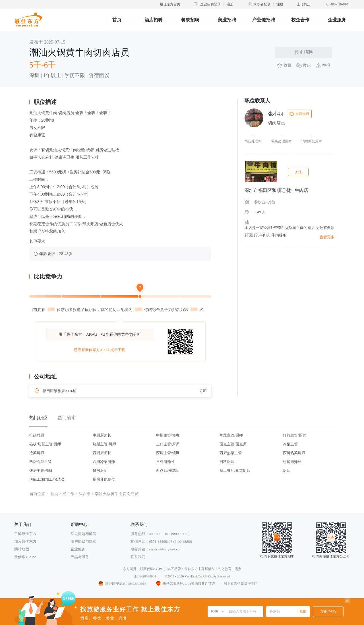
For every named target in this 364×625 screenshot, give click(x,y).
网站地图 (22, 549)
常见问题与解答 (83, 534)
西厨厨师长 (102, 453)
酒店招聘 (154, 20)
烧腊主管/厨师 (104, 444)
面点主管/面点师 (233, 444)
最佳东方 (191, 569)
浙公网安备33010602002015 (122, 584)
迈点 (238, 569)
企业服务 (337, 20)
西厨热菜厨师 (294, 453)
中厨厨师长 (102, 435)
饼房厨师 (100, 471)
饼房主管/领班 (41, 471)
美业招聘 (227, 20)
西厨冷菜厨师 (104, 462)
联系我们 (138, 557)
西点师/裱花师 (168, 471)
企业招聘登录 (210, 4)
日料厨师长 (165, 462)
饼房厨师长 (292, 462)
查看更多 (327, 237)
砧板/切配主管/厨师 (45, 444)
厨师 (287, 471)
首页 (117, 20)
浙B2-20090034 (145, 576)
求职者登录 (262, 4)
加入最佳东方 (25, 541)
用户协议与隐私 (83, 541)
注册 (230, 4)
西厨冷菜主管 (40, 462)
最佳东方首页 (170, 4)
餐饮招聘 (190, 20)
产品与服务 (80, 557)
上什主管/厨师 (168, 444)
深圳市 (84, 494)
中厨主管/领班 (168, 435)
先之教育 (225, 569)
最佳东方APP (25, 557)
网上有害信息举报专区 (241, 584)
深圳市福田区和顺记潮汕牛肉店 (276, 190)
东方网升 (130, 569)
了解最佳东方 (25, 534)
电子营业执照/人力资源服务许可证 (185, 584)
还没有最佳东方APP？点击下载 (100, 350)
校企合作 (300, 20)
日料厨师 (227, 462)
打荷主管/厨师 (295, 435)
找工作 (68, 494)
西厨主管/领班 (168, 453)
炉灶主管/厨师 (231, 435)
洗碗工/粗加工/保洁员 (47, 479)
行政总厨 (37, 435)
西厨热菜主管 (231, 453)
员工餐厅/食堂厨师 (235, 471)
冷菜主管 (290, 444)
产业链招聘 (264, 20)
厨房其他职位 (104, 479)
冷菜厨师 (37, 453)
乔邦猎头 (208, 569)
